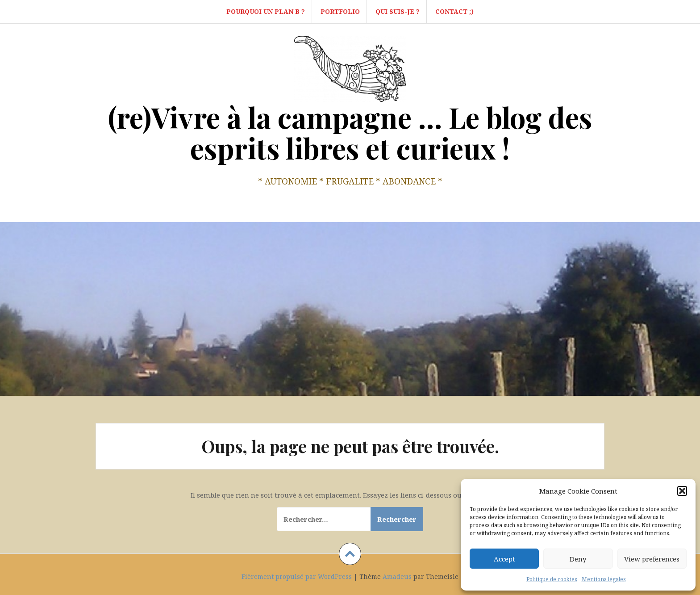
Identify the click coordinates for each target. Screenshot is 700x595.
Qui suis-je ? (398, 11)
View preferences (652, 559)
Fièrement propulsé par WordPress (297, 576)
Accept (504, 559)
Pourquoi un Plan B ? (266, 11)
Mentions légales (604, 579)
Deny (578, 559)
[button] (682, 491)
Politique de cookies (552, 579)
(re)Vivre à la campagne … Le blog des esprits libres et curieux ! (350, 132)
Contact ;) (454, 11)
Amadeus (397, 576)
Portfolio (340, 11)
